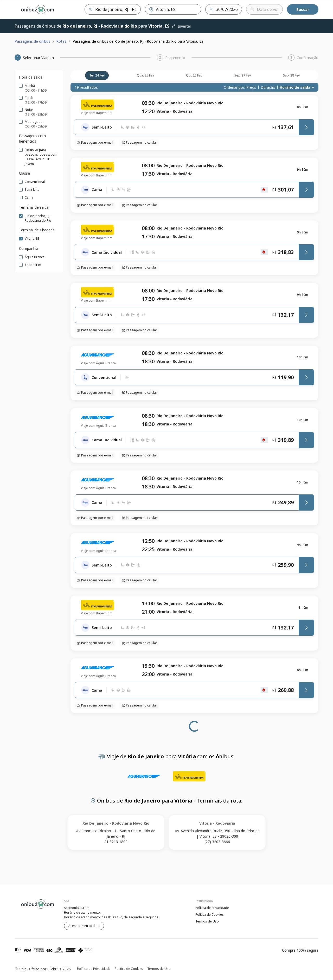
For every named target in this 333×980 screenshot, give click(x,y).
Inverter (181, 26)
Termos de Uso (207, 921)
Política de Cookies (210, 915)
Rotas (61, 41)
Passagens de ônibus (32, 41)
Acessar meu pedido (84, 926)
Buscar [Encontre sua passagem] (303, 9)
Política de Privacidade (212, 908)
